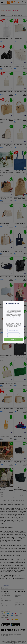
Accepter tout (13, 339)
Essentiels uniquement (13, 331)
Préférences (14, 335)
